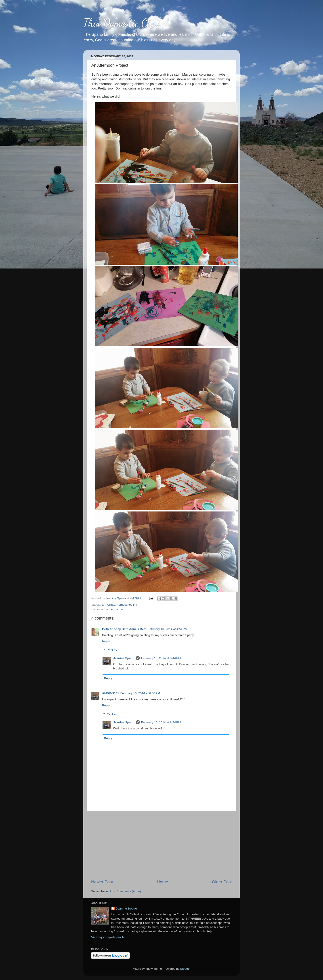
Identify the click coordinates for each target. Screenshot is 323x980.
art (104, 605)
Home (162, 882)
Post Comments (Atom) (125, 891)
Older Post (222, 882)
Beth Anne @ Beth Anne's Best (124, 629)
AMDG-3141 (111, 693)
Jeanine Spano (124, 658)
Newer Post (102, 882)
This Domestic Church (127, 23)
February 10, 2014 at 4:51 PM (167, 629)
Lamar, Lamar (114, 609)
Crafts (111, 605)
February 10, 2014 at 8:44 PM (161, 658)
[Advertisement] (161, 845)
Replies (112, 650)
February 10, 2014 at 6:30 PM (140, 693)
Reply (106, 641)
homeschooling (127, 605)
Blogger (185, 969)
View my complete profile (108, 937)
